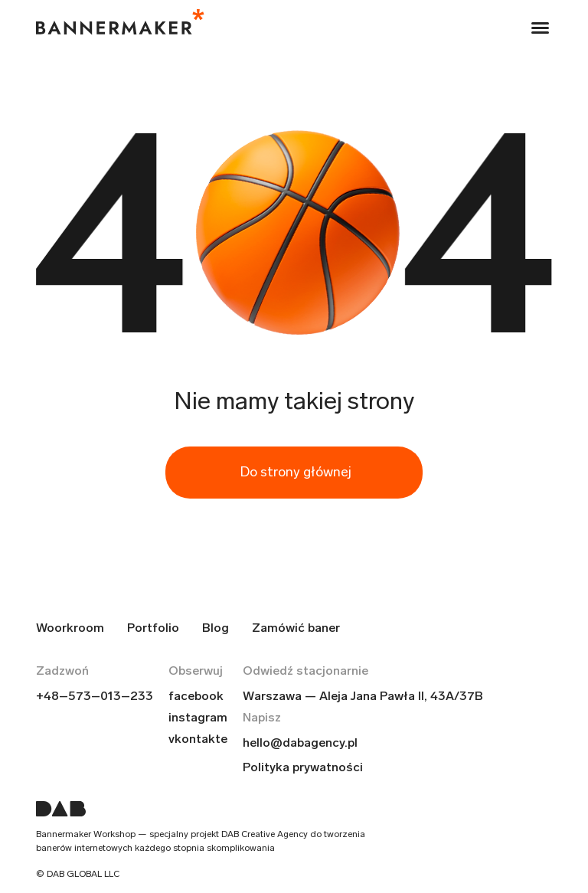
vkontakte (198, 739)
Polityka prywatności (303, 767)
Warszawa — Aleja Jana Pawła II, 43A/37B (363, 696)
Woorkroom (70, 628)
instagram (198, 717)
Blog (216, 628)
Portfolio (153, 628)
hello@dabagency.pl (300, 743)
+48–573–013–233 (95, 696)
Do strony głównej (296, 472)
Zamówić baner (296, 628)
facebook (196, 696)
